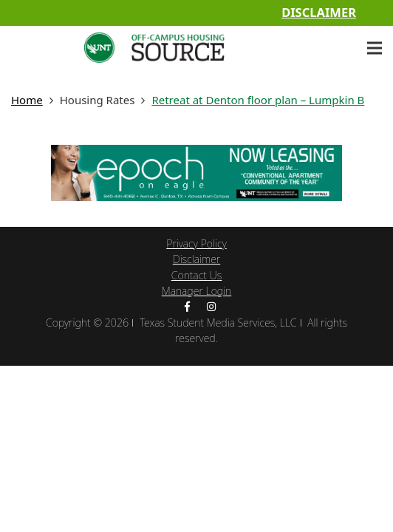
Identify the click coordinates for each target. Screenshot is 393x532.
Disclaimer (319, 12)
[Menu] (375, 48)
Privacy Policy (196, 243)
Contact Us (197, 275)
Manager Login (197, 291)
